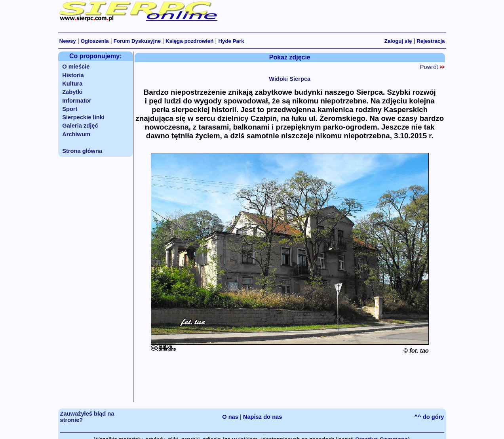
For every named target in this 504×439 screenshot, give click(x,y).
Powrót (432, 67)
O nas (230, 417)
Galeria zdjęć (80, 126)
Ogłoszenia (95, 41)
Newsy (68, 41)
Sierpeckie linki (83, 117)
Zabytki (72, 92)
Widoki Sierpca (290, 79)
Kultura (72, 84)
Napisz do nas (263, 417)
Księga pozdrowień (189, 41)
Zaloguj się (398, 41)
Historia (73, 75)
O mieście (76, 67)
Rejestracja (431, 41)
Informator (77, 101)
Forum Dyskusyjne (137, 41)
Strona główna (82, 151)
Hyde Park (231, 41)
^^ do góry (429, 417)
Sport (70, 109)
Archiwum (76, 134)
